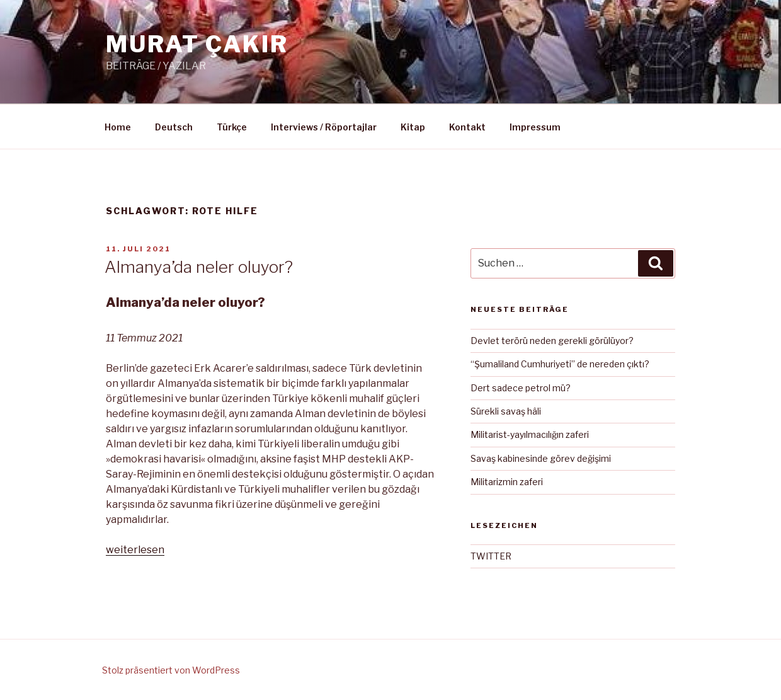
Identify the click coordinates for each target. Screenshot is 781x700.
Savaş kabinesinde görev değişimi (541, 458)
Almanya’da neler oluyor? (199, 267)
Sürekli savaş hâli (506, 411)
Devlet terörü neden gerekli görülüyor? (552, 341)
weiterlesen (135, 550)
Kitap (413, 127)
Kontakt (467, 127)
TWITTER (491, 556)
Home (118, 127)
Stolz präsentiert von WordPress (171, 670)
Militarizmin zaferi (507, 482)
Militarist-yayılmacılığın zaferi (530, 434)
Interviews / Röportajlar (324, 127)
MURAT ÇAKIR (197, 44)
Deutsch (174, 127)
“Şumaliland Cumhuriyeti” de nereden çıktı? (560, 364)
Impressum (535, 127)
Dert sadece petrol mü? (521, 388)
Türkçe (232, 127)
